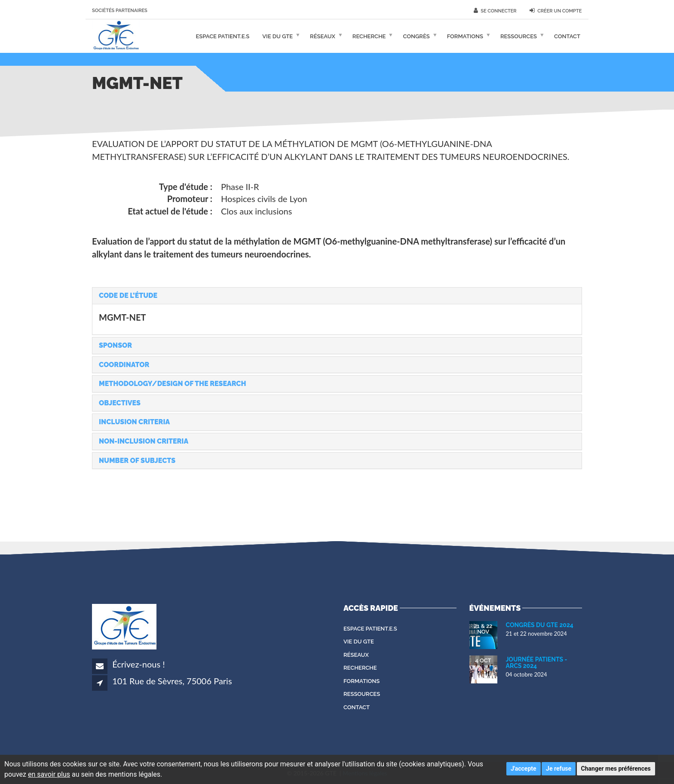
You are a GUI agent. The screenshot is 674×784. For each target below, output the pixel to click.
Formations (465, 36)
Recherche (369, 36)
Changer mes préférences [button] (616, 769)
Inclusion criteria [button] (134, 422)
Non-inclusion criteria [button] (144, 441)
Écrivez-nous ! (138, 664)
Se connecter (495, 11)
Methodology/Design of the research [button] (172, 384)
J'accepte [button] (524, 769)
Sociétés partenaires (120, 11)
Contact (567, 36)
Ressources (519, 36)
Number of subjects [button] (137, 461)
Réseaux (323, 36)
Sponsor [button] (115, 345)
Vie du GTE (277, 36)
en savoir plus (49, 774)
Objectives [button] (120, 403)
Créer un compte (556, 11)
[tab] (337, 296)
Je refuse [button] (559, 769)
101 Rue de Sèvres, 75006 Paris (172, 681)
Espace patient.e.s (223, 36)
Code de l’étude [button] (128, 296)
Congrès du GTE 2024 (540, 625)
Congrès (416, 36)
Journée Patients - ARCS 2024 (537, 663)
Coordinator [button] (124, 365)
